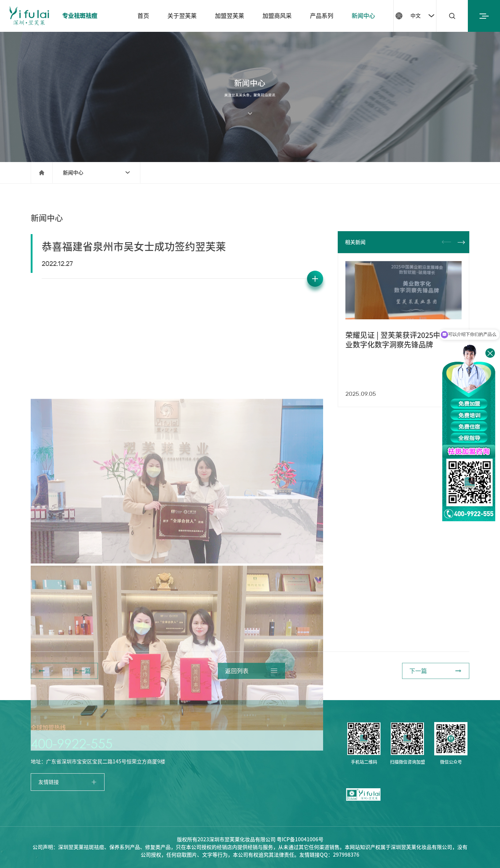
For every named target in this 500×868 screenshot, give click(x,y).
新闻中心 (363, 16)
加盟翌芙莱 (230, 16)
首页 (143, 16)
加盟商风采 (277, 16)
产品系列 (322, 16)
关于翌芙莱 (182, 16)
